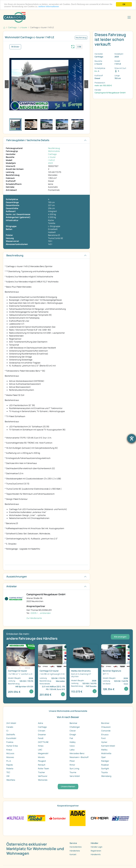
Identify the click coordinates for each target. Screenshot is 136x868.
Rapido (10, 765)
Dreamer (42, 735)
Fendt (41, 738)
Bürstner (105, 723)
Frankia (10, 742)
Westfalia (11, 780)
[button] (7, 84)
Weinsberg (106, 776)
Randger (105, 761)
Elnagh (73, 735)
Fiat (71, 738)
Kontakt (73, 854)
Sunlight (105, 769)
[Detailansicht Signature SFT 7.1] (115, 670)
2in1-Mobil (11, 723)
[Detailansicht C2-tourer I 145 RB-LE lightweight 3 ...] (52, 672)
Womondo (43, 780)
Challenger (75, 727)
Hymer (104, 742)
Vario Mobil (75, 776)
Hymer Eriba (12, 746)
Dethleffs (11, 735)
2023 (50, 163)
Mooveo (10, 757)
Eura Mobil (11, 738)
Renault (42, 765)
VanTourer (43, 776)
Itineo (41, 746)
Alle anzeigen (120, 637)
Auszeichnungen (17, 576)
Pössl (72, 761)
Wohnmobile (54, 151)
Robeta (10, 769)
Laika (72, 750)
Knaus (9, 750)
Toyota (104, 772)
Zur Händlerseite (34, 618)
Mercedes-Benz (77, 753)
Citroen (42, 731)
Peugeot (42, 761)
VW (8, 776)
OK (124, 4)
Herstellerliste (76, 847)
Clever (73, 731)
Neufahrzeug (54, 148)
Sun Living (74, 769)
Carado (10, 727)
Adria (40, 723)
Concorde (106, 731)
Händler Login (96, 847)
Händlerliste (75, 851)
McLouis (10, 753)
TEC (8, 772)
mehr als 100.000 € (103, 85)
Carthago (52, 154)
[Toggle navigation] (129, 17)
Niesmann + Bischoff (79, 757)
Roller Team (43, 769)
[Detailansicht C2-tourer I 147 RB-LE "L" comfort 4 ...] (21, 671)
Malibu (104, 750)
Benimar (73, 723)
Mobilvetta (106, 753)
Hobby (73, 742)
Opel (103, 757)
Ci (7, 731)
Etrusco (105, 735)
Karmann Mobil (108, 746)
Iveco (72, 746)
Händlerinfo (96, 854)
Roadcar (105, 765)
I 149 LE (51, 160)
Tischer (42, 772)
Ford (103, 738)
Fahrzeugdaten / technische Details (28, 140)
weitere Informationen (49, 7)
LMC (40, 750)
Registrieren (96, 851)
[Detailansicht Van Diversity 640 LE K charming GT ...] (84, 671)
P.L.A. (9, 761)
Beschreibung (15, 255)
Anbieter (12, 586)
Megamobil (43, 753)
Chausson (106, 727)
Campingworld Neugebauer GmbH (110, 93)
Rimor (72, 765)
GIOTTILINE (43, 742)
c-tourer (52, 157)
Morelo (41, 757)
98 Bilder (15, 47)
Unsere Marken (68, 786)
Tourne (73, 772)
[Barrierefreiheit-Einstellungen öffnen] (132, 438)
